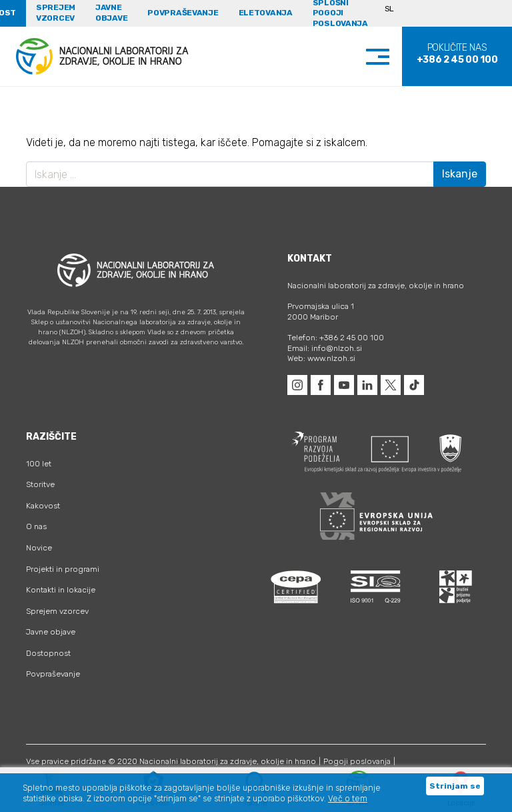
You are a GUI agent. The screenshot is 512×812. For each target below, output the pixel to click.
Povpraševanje (183, 13)
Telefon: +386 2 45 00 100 (336, 338)
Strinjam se (455, 786)
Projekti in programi (63, 569)
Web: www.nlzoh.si (321, 358)
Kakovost (43, 506)
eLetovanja (266, 13)
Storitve (40, 484)
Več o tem (348, 799)
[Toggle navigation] (391, 56)
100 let (39, 464)
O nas (36, 526)
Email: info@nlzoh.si (325, 348)
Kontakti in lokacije (61, 590)
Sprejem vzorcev (56, 13)
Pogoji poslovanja (357, 761)
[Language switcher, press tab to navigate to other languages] (395, 13)
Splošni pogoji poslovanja (340, 13)
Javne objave (111, 13)
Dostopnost (48, 653)
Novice (39, 548)
